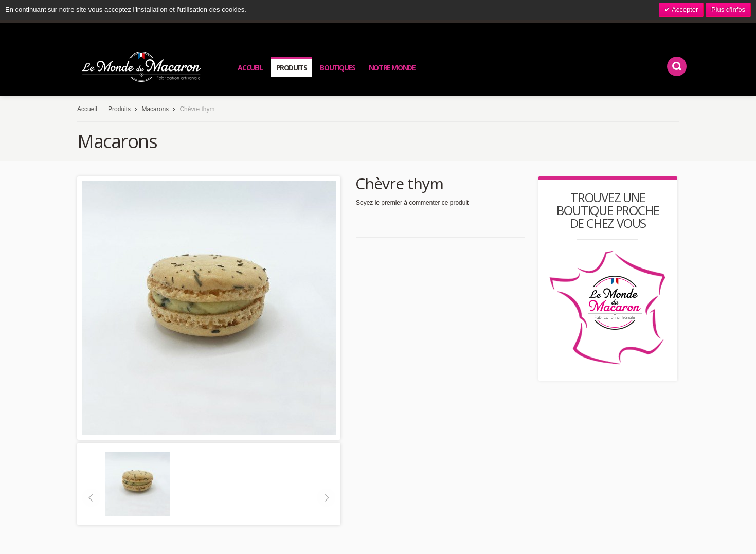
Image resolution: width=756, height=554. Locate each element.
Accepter (684, 10)
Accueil (87, 109)
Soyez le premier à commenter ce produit (412, 203)
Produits (119, 109)
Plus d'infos (728, 10)
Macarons (155, 109)
